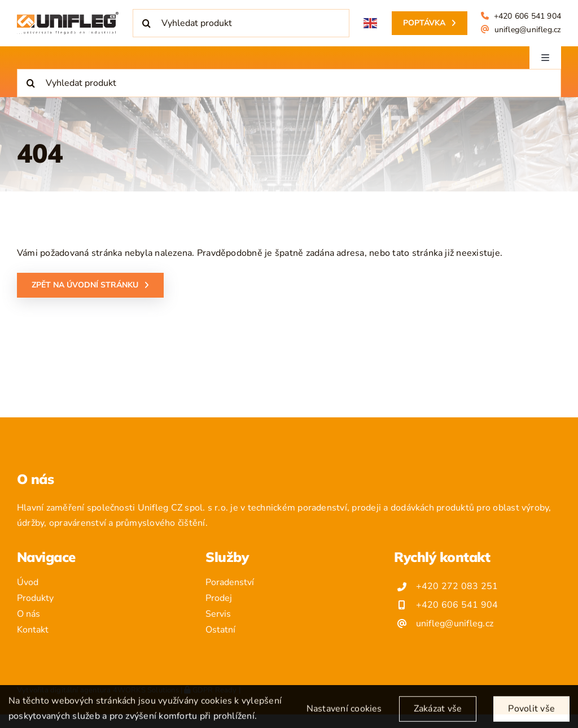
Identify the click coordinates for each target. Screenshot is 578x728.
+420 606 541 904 (527, 16)
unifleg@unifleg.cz (528, 30)
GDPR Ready (210, 690)
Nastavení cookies (344, 714)
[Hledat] (147, 23)
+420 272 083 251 (457, 586)
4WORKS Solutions (146, 690)
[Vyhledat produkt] (241, 23)
